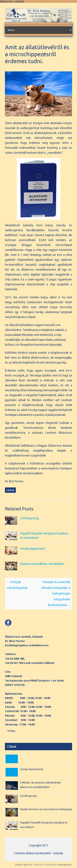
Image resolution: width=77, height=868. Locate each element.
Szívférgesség (30, 518)
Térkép (11, 731)
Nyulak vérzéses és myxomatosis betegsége (46, 809)
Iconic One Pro (24, 865)
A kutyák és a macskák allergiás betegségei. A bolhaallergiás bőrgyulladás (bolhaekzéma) (56, 594)
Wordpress (65, 865)
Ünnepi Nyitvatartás (32, 769)
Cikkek (10, 490)
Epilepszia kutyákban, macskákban (42, 564)
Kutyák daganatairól (33, 549)
